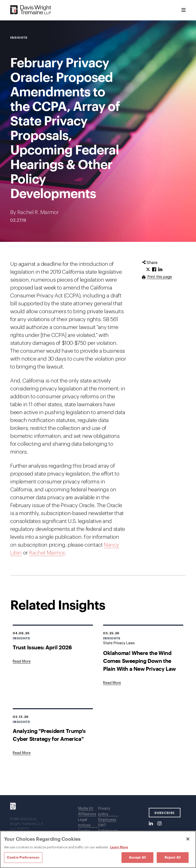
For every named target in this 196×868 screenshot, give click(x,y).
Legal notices (84, 823)
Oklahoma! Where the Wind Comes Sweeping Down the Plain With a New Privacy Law (139, 661)
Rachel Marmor (47, 553)
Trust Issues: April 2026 (42, 647)
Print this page (159, 277)
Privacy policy (104, 811)
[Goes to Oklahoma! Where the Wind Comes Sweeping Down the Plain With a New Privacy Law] (112, 683)
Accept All (137, 857)
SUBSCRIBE (165, 813)
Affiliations (87, 814)
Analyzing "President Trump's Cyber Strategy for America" (49, 735)
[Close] (188, 839)
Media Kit (86, 809)
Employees (107, 820)
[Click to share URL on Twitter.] (148, 270)
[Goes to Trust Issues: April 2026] (22, 662)
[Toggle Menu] (183, 10)
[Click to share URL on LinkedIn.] (160, 270)
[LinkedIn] (151, 824)
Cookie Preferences (23, 857)
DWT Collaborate (108, 828)
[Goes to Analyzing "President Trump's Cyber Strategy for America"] (22, 753)
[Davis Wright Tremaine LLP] (31, 10)
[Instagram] (160, 824)
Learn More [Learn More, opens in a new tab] (119, 847)
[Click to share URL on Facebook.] (154, 270)
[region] (98, 849)
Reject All (173, 857)
